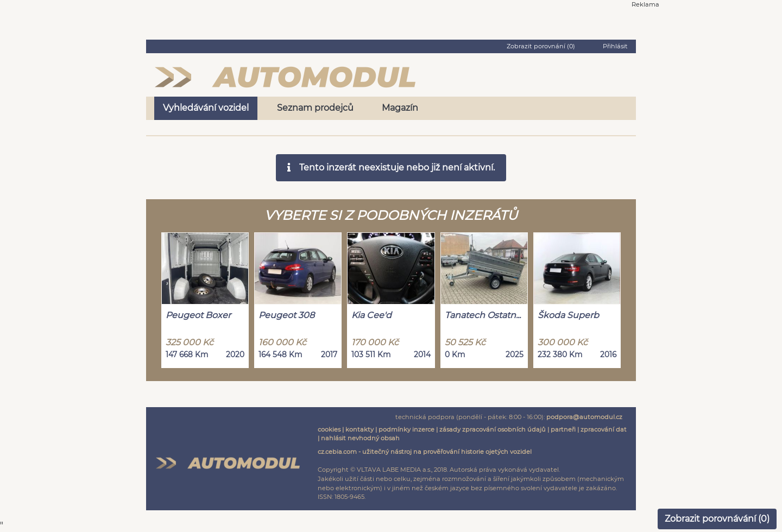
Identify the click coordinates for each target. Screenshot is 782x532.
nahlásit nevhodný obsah (360, 438)
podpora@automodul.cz (584, 417)
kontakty (360, 429)
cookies (329, 429)
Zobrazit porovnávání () (717, 519)
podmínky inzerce (406, 429)
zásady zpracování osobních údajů (493, 429)
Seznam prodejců (315, 108)
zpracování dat (604, 429)
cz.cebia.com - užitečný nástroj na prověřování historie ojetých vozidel (425, 452)
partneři (563, 429)
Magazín (400, 108)
